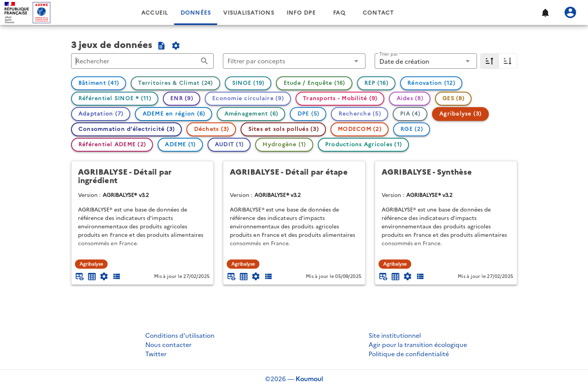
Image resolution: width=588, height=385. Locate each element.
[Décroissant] (490, 61)
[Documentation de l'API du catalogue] (176, 46)
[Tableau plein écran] (92, 276)
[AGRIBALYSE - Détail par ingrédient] (142, 176)
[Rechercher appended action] (204, 61)
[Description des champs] (116, 276)
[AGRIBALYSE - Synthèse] (446, 176)
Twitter (156, 354)
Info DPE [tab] (327, 13)
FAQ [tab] (365, 13)
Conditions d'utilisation (180, 335)
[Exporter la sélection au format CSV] (161, 46)
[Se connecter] (570, 13)
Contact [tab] (405, 13)
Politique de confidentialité (409, 354)
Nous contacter (168, 345)
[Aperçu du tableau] (80, 276)
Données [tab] (222, 13)
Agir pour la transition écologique (418, 345)
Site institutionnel (395, 335)
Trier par (389, 54)
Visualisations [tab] (275, 13)
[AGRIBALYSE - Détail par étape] (294, 176)
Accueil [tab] (181, 13)
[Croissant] (508, 61)
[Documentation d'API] (104, 276)
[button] (545, 13)
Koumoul (309, 379)
